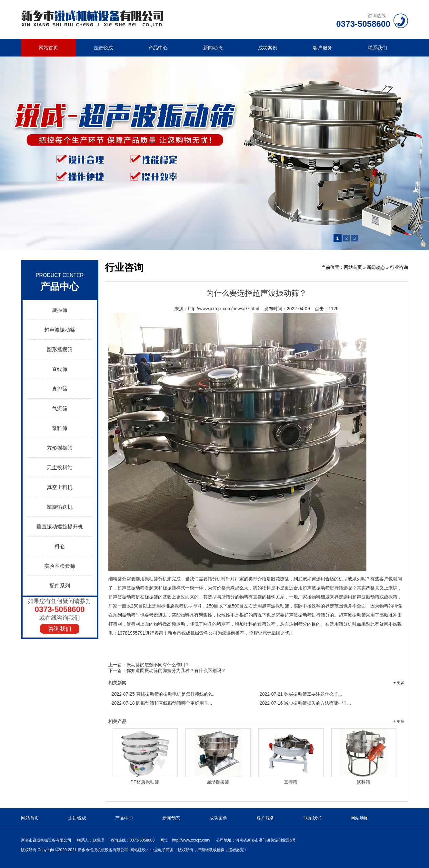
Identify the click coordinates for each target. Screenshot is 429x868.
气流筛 (60, 408)
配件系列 (60, 586)
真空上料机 (60, 487)
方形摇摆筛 (60, 448)
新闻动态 (213, 48)
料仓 (60, 546)
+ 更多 (399, 683)
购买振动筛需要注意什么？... (301, 694)
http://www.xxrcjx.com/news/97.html (224, 309)
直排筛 (60, 389)
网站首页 (48, 48)
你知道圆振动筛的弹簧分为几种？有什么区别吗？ (176, 670)
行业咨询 (399, 267)
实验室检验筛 (60, 566)
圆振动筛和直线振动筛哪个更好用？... (162, 703)
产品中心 (158, 48)
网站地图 (360, 818)
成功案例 (268, 48)
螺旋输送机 (60, 507)
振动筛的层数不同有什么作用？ (158, 665)
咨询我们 (60, 629)
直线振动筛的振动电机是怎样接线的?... (163, 694)
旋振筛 (60, 310)
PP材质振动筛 (145, 782)
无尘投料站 (60, 468)
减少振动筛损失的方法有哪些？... (305, 703)
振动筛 (151, 579)
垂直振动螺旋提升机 (60, 527)
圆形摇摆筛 (60, 349)
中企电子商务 (162, 850)
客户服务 (323, 48)
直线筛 (60, 369)
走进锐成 (103, 48)
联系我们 (377, 48)
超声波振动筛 (60, 330)
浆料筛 (60, 428)
